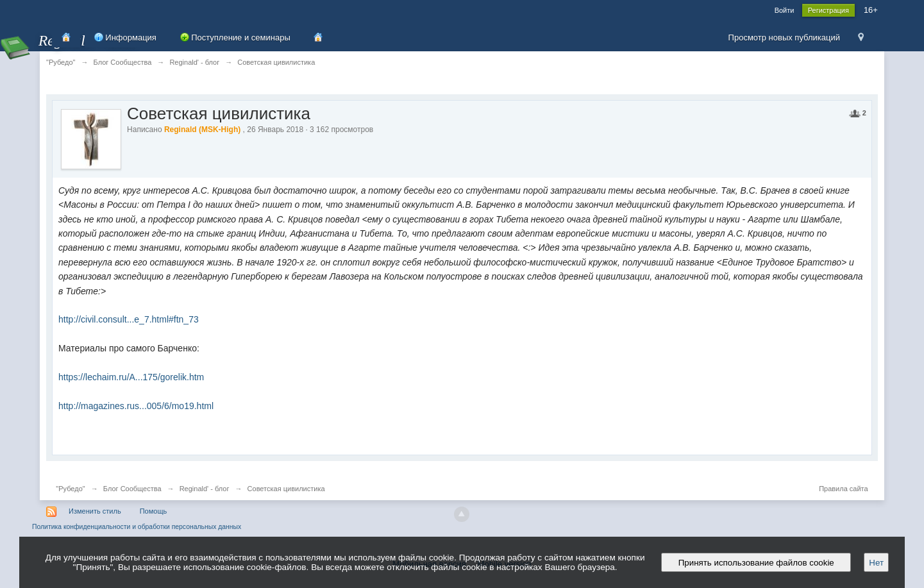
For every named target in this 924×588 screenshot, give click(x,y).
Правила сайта (844, 489)
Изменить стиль (95, 511)
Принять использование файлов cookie (756, 563)
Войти (785, 10)
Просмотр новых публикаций (784, 38)
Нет (876, 563)
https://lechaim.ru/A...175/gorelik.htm (131, 377)
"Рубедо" (70, 489)
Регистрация (828, 10)
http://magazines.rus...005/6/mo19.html (136, 406)
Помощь (154, 511)
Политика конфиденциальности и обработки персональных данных (137, 527)
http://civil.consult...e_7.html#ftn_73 (129, 319)
